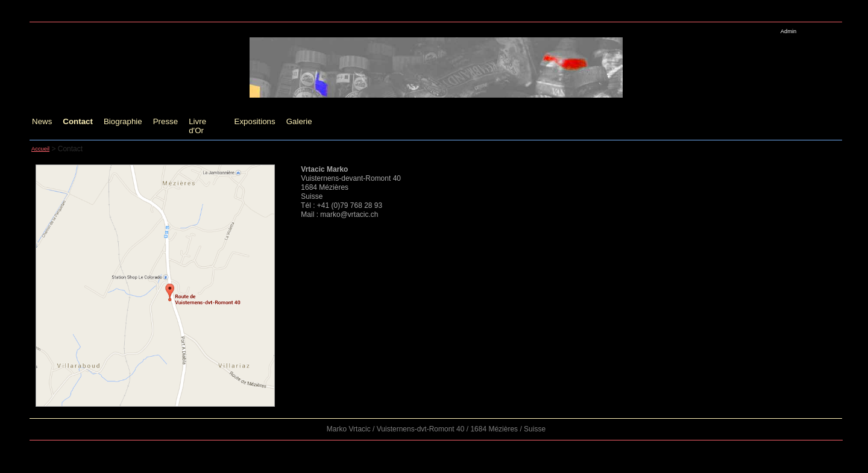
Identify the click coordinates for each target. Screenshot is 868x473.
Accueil (40, 149)
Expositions (255, 121)
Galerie (299, 121)
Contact (78, 121)
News (42, 121)
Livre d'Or (197, 126)
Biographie (123, 121)
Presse (165, 121)
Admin (788, 31)
